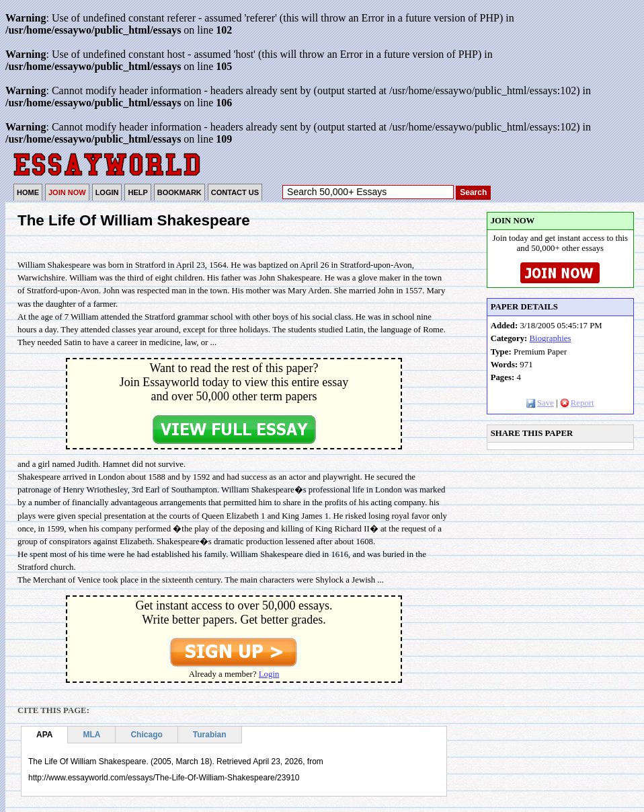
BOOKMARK (179, 192)
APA (44, 735)
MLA (91, 735)
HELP (137, 192)
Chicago (146, 735)
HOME (28, 192)
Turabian (210, 735)
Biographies (551, 338)
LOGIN (107, 192)
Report (577, 403)
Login (269, 674)
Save (540, 403)
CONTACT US (235, 192)
